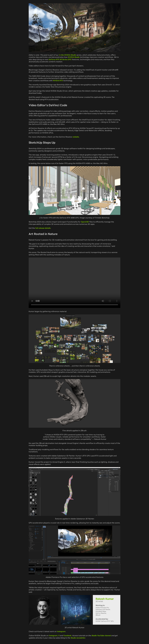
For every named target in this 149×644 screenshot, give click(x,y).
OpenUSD (85, 222)
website (76, 137)
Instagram (61, 631)
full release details (43, 228)
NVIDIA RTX (58, 81)
